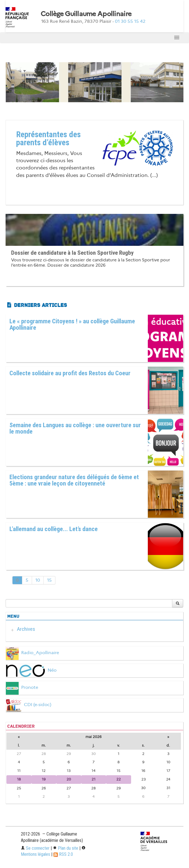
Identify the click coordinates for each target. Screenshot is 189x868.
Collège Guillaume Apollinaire (86, 14)
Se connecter (35, 848)
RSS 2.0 (63, 854)
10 (38, 580)
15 (49, 580)
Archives (26, 629)
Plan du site (66, 848)
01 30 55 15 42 (130, 21)
